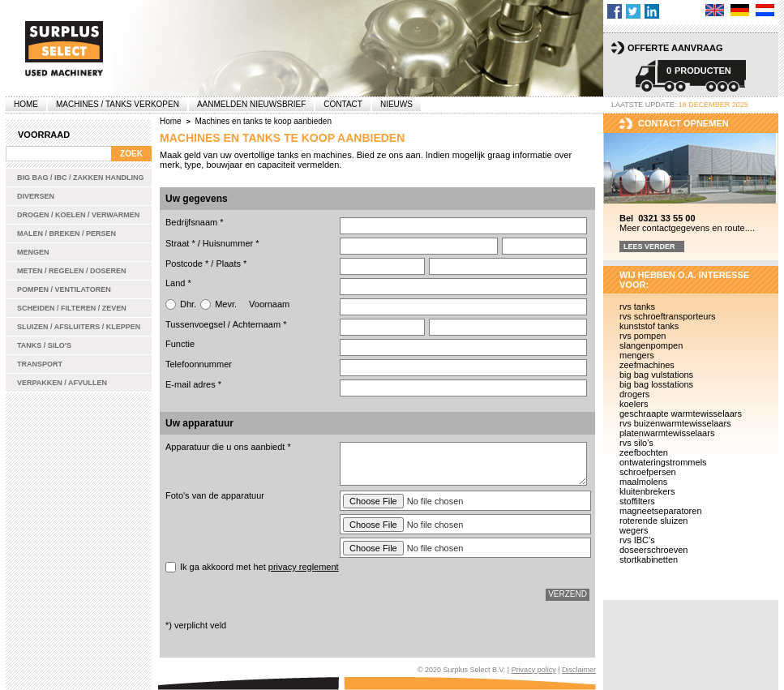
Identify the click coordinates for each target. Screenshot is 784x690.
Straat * (180, 243)
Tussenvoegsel (195, 324)
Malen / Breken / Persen (66, 234)
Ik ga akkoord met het (259, 567)
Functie (180, 344)
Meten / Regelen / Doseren (72, 271)
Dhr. (188, 304)
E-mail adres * (193, 384)
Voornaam (269, 304)
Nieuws (396, 104)
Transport (40, 364)
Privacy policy (534, 670)
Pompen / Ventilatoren (64, 289)
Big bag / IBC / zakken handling (81, 178)
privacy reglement (304, 567)
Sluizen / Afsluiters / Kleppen (79, 327)
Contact (343, 104)
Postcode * (187, 264)
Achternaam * (260, 324)
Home (26, 104)
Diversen (36, 196)
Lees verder (649, 246)
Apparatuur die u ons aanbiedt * (228, 447)
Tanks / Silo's (44, 345)
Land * (178, 283)
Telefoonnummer (199, 364)
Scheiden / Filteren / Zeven (72, 308)
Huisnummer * (231, 243)
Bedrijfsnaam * (195, 222)
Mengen (33, 252)
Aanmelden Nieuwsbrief (251, 104)
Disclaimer (579, 670)
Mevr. (226, 304)
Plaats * (231, 264)
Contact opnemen (683, 123)
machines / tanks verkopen (118, 104)
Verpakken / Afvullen (62, 383)
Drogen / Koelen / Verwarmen (78, 215)
